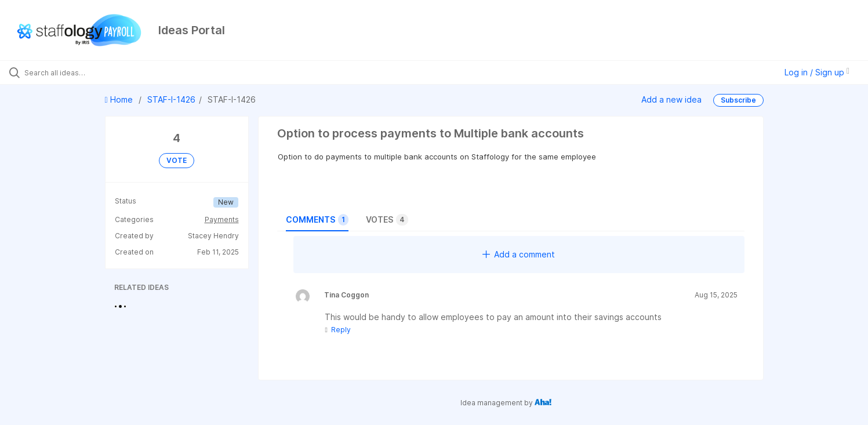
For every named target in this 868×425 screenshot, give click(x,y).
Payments (222, 219)
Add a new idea (671, 99)
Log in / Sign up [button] (817, 72)
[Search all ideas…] (101, 72)
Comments (317, 220)
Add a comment (519, 254)
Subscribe (738, 100)
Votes (387, 220)
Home (120, 99)
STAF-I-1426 (171, 99)
